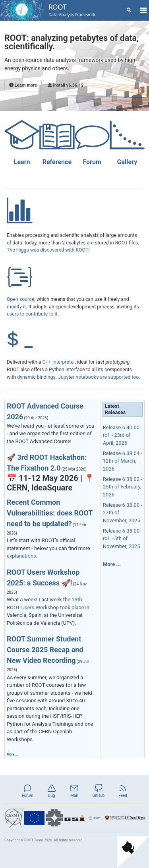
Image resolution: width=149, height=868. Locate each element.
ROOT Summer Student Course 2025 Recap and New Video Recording (45, 650)
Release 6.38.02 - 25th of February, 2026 (123, 487)
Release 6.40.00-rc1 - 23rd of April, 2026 (122, 435)
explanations (21, 556)
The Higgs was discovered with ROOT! (48, 250)
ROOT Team (34, 840)
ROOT (72, 10)
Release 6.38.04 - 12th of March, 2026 (123, 461)
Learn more (23, 85)
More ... (13, 754)
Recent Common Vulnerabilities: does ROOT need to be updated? (50, 513)
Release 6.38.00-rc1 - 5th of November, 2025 (122, 539)
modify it (16, 307)
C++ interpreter (59, 362)
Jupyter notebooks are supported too (98, 377)
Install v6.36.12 (66, 85)
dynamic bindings (36, 377)
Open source (20, 299)
